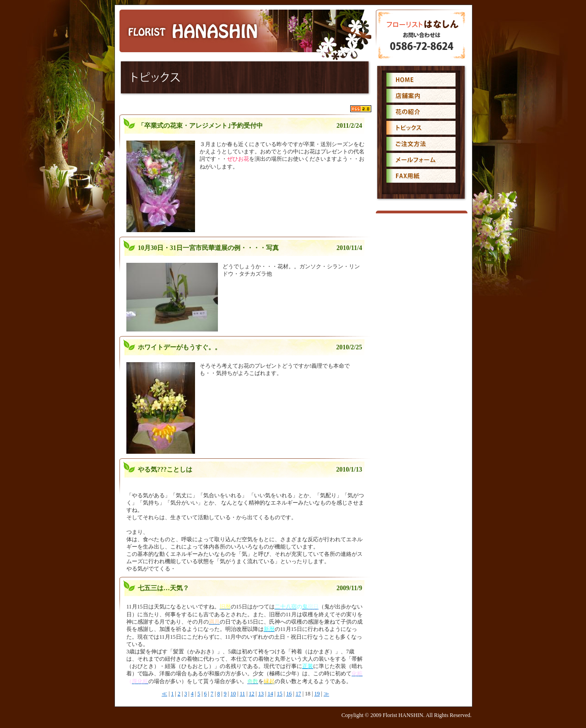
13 (261, 694)
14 (270, 694)
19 (317, 694)
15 (280, 694)
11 (243, 694)
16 (289, 694)
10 (233, 694)
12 (252, 694)
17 (298, 694)
